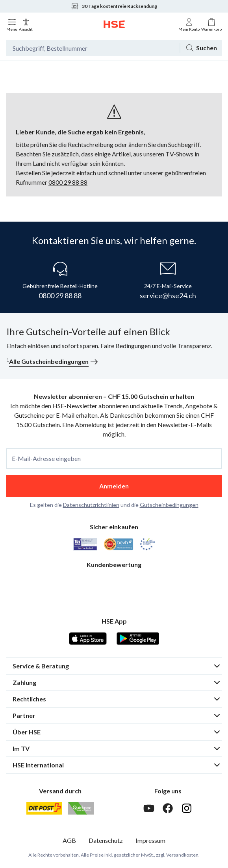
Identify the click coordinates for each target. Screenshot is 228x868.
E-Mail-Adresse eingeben (46, 459)
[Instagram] (187, 808)
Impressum (150, 840)
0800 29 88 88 (68, 182)
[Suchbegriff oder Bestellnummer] (93, 48)
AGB (69, 840)
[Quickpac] (81, 808)
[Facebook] (168, 808)
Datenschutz (106, 840)
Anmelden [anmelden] (114, 486)
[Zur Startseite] (114, 24)
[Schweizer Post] (44, 808)
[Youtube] (149, 808)
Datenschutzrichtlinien (91, 505)
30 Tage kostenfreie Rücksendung (114, 6)
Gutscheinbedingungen (169, 505)
